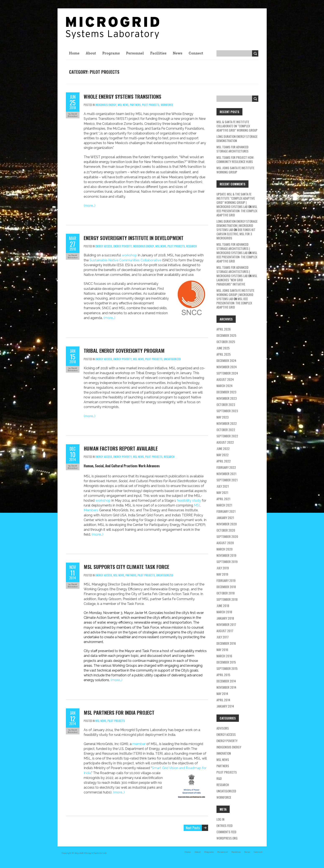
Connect (196, 53)
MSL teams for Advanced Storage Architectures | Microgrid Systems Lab (233, 248)
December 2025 (226, 335)
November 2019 (226, 555)
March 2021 (224, 505)
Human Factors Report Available (121, 448)
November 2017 (226, 624)
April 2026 (224, 329)
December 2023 (226, 392)
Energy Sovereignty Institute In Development (134, 238)
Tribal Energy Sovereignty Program (124, 350)
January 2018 (225, 618)
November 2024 (227, 367)
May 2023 (223, 417)
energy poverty (123, 246)
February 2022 (226, 467)
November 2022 (227, 423)
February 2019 (226, 580)
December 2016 (226, 643)
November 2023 (227, 398)
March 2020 (225, 549)
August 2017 (225, 631)
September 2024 (227, 373)
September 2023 (227, 411)
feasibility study (189, 501)
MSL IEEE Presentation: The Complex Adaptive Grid (237, 211)
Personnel (135, 53)
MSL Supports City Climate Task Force (126, 567)
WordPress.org (227, 838)
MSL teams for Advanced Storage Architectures (232, 149)
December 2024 (226, 360)
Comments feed (226, 832)
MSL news (123, 105)
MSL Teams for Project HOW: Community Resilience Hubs (235, 159)
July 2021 (223, 486)
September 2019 (227, 562)
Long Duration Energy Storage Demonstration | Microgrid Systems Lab (237, 225)
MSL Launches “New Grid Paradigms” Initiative (237, 280)
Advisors (223, 728)
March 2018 (224, 612)
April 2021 (223, 499)
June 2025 (223, 348)
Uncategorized (172, 359)
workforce (167, 105)
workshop (129, 255)
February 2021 (226, 511)
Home (74, 53)
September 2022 (227, 436)
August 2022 (225, 442)
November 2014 (226, 687)
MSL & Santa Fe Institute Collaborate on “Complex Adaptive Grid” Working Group (237, 126)
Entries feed (225, 825)
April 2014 (223, 700)
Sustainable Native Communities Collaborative (125, 260)
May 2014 (222, 694)
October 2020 (226, 530)
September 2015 (227, 668)
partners (135, 105)
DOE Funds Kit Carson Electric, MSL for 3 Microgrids (236, 234)
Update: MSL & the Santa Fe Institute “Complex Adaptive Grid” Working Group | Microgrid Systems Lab (236, 200)
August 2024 (225, 379)
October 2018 (226, 593)
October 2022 (226, 430)
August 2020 (225, 543)
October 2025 (226, 342)
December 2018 (226, 587)
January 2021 (225, 518)
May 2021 (222, 492)
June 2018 (223, 606)
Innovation (224, 753)
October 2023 (226, 404)
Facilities (158, 53)
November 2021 (226, 474)
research (191, 246)
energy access (104, 246)
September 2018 (227, 599)
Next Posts (193, 828)
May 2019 (222, 574)
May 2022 (223, 455)
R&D (219, 778)
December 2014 (226, 681)
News (178, 53)
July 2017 (223, 637)
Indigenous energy (106, 105)
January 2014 (225, 706)
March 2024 (225, 386)
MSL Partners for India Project (119, 712)
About (91, 53)
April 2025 (224, 354)
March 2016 (224, 656)
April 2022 (224, 461)
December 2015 (226, 662)
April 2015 (223, 675)
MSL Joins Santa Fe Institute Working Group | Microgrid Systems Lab (235, 294)
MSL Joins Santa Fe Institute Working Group (235, 170)
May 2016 (222, 650)
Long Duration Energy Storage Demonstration (237, 138)
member (139, 744)
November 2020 (227, 524)
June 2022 (223, 448)
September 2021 (227, 480)
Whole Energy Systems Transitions (122, 96)
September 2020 (227, 536)
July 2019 (223, 568)
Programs (111, 53)
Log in (220, 819)
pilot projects (151, 105)
